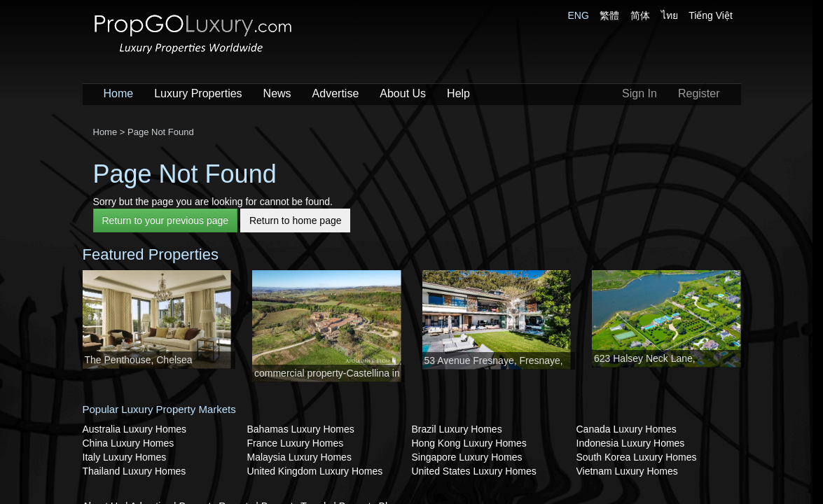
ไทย (670, 15)
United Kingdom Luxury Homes (315, 471)
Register (699, 93)
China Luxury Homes (129, 443)
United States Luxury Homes (474, 471)
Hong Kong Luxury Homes (469, 443)
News (277, 93)
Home (119, 93)
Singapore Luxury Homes (467, 457)
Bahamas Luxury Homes (301, 429)
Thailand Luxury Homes (134, 471)
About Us (403, 93)
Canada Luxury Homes (627, 429)
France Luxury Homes (296, 443)
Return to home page (296, 220)
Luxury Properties (198, 93)
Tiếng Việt (711, 15)
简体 (640, 15)
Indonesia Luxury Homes (631, 443)
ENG (579, 15)
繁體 (609, 15)
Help (458, 93)
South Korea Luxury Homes (637, 457)
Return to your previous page (166, 220)
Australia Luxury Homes (135, 429)
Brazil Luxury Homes (457, 429)
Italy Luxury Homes (125, 457)
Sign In (639, 93)
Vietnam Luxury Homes (627, 471)
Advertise (336, 93)
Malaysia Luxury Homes (299, 457)
